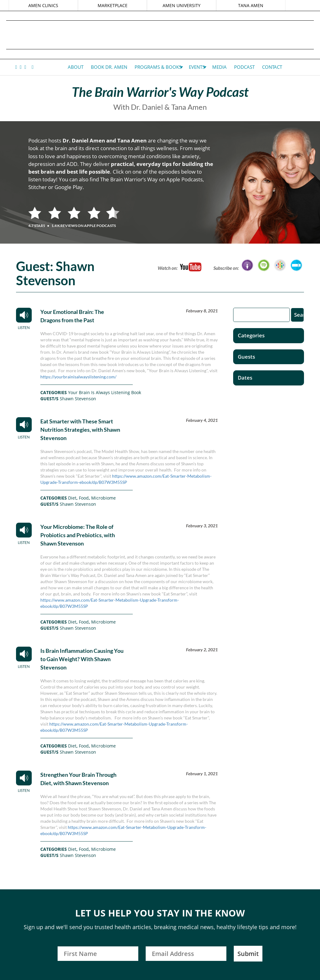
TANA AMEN (250, 5)
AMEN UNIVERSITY (182, 5)
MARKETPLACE (113, 5)
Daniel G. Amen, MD (160, 35)
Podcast (244, 67)
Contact (272, 67)
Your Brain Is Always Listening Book (105, 392)
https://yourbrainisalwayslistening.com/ (78, 377)
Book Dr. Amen (109, 67)
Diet (72, 498)
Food (84, 498)
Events (197, 67)
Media (219, 67)
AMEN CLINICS (44, 5)
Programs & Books (158, 67)
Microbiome (103, 498)
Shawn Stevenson (78, 399)
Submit (248, 954)
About (76, 67)
